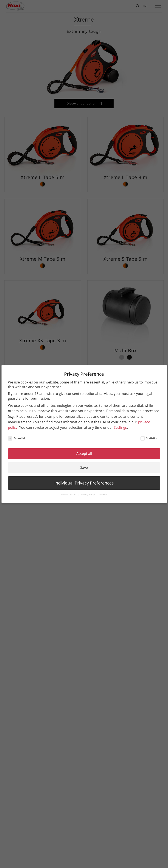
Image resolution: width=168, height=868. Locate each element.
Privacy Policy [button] (88, 495)
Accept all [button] (84, 453)
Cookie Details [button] (69, 495)
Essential (16, 438)
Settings (120, 427)
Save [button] (84, 468)
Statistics (149, 438)
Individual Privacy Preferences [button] (84, 483)
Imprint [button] (103, 495)
